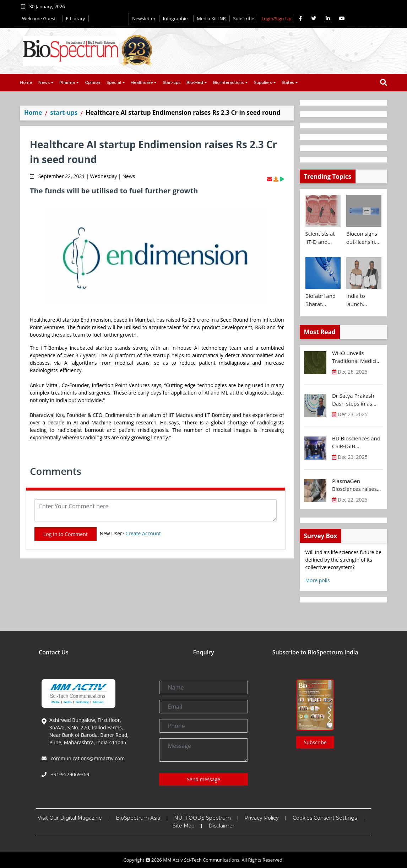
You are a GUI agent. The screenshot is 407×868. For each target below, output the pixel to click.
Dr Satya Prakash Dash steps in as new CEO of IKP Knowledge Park (353, 400)
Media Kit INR (211, 18)
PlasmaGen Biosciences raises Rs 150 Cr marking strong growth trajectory (355, 485)
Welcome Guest (40, 18)
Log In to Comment (66, 534)
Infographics (176, 18)
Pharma (67, 82)
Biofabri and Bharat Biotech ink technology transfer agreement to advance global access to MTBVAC (322, 300)
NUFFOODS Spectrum (202, 818)
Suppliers (263, 82)
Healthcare (142, 82)
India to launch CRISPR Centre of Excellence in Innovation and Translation (362, 300)
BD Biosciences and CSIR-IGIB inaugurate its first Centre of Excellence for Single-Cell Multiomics (357, 443)
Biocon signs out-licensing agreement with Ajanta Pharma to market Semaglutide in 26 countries (362, 238)
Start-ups (172, 82)
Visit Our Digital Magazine (70, 818)
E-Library (76, 18)
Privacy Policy (262, 818)
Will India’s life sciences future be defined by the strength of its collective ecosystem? (343, 560)
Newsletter (144, 18)
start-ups (64, 112)
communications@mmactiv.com (87, 758)
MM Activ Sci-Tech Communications (201, 860)
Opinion (93, 82)
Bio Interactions (229, 82)
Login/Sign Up (276, 18)
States (288, 82)
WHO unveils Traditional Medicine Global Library (357, 357)
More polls (318, 580)
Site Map (184, 826)
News (44, 82)
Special (114, 82)
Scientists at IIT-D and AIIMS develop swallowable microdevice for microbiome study (323, 238)
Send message (203, 779)
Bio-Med (195, 82)
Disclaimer (221, 826)
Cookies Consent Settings (325, 818)
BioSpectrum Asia (138, 818)
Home (26, 82)
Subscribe (243, 18)
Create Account (143, 533)
